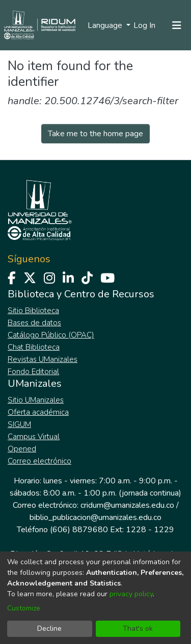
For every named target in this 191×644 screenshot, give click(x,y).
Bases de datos (34, 323)
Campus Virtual (34, 437)
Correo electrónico (39, 461)
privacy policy (131, 594)
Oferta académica (38, 412)
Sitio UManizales (36, 400)
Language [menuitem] (106, 25)
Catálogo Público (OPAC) (51, 335)
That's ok (138, 628)
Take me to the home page (95, 134)
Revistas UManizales (43, 359)
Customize (24, 608)
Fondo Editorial (33, 372)
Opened (22, 449)
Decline (49, 628)
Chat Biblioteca (34, 347)
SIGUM (19, 424)
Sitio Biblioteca (33, 311)
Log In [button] (145, 25)
